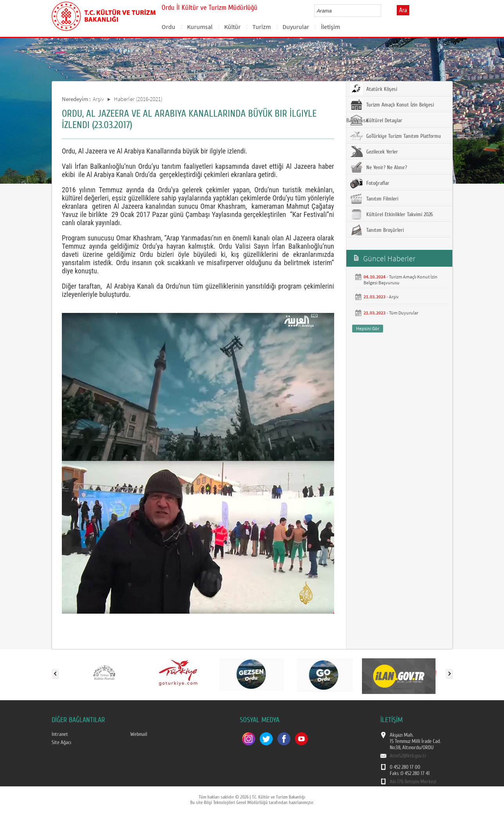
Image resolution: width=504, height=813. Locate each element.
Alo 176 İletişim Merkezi (413, 782)
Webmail (139, 734)
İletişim (330, 27)
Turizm (262, 27)
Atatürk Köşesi (374, 89)
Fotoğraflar (370, 183)
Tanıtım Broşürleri (377, 230)
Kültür (232, 27)
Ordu (168, 27)
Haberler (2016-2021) (138, 99)
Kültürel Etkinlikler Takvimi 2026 (391, 214)
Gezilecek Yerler (374, 152)
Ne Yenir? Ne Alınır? (379, 167)
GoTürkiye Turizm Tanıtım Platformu (396, 136)
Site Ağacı (61, 743)
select (383, 11)
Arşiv (98, 99)
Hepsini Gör (368, 328)
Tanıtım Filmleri (374, 199)
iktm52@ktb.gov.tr (408, 756)
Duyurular (296, 27)
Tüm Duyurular (404, 313)
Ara (403, 10)
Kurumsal (200, 27)
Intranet (60, 734)
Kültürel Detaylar (376, 120)
